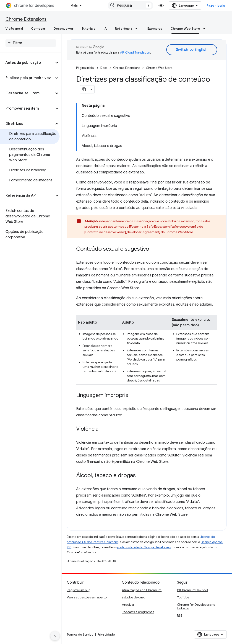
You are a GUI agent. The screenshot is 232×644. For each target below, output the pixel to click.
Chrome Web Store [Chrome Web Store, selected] (185, 28)
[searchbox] (31, 43)
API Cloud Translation (135, 52)
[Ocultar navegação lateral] (55, 636)
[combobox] (130, 5)
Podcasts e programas (138, 612)
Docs (104, 68)
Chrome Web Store (159, 68)
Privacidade (106, 634)
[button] (27, 63)
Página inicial (85, 68)
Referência (124, 28)
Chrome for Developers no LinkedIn (196, 606)
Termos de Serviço (80, 634)
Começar (38, 28)
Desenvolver (64, 28)
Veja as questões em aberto (87, 597)
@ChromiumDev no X (193, 590)
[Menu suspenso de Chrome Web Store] (206, 28)
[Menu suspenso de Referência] (138, 28)
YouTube (183, 597)
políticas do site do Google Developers (144, 547)
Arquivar (128, 605)
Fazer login (216, 5)
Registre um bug (79, 590)
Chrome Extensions (26, 19)
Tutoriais (89, 28)
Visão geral (14, 28)
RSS (180, 616)
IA (105, 28)
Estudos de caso (133, 597)
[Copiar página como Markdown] (84, 89)
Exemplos (155, 28)
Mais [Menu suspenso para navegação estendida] (74, 5)
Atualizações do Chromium (142, 590)
